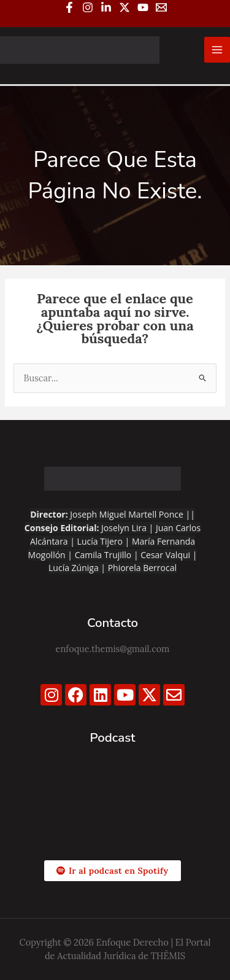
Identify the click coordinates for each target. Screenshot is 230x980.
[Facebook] (69, 7)
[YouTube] (143, 7)
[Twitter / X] (125, 7)
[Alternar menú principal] (217, 50)
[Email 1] (161, 7)
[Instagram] (88, 7)
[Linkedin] (106, 7)
